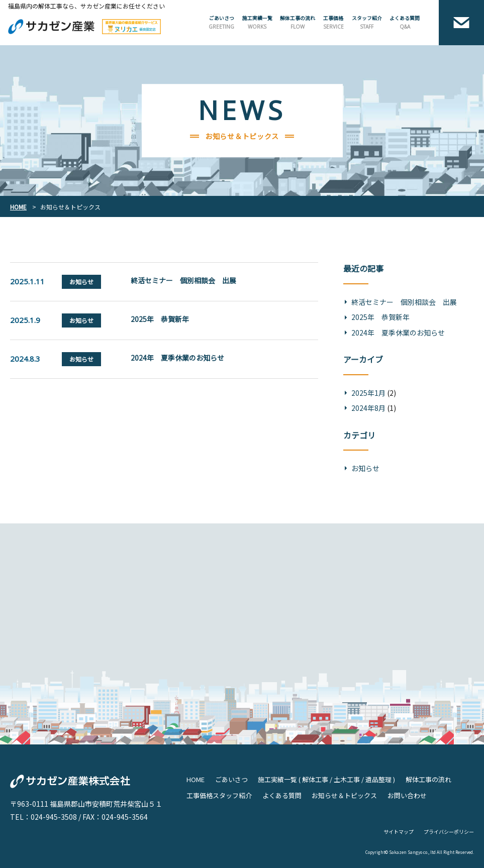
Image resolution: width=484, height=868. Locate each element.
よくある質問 (405, 23)
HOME (196, 779)
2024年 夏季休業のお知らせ (177, 358)
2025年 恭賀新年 (160, 319)
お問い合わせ (407, 795)
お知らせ (365, 468)
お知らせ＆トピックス (344, 795)
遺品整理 (378, 779)
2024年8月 (368, 408)
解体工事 (315, 779)
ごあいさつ (221, 23)
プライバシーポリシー (449, 832)
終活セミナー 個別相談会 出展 (183, 280)
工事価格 (333, 23)
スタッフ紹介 (367, 23)
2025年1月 (368, 393)
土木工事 (347, 779)
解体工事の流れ (298, 23)
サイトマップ (399, 832)
